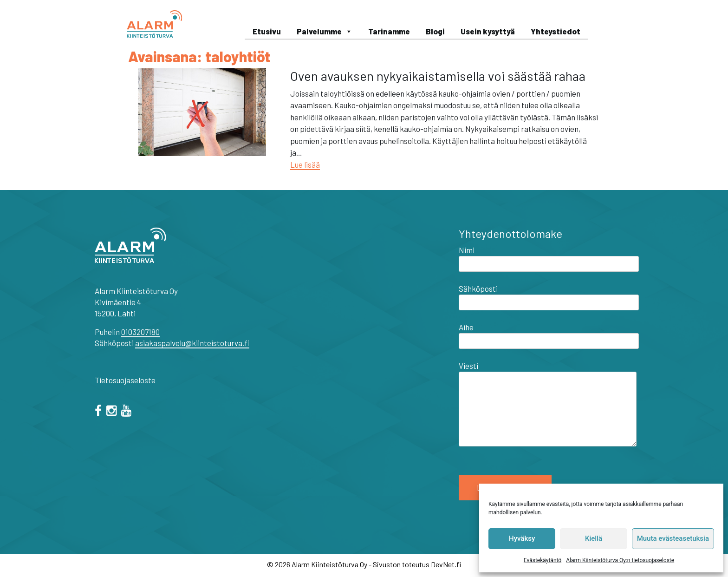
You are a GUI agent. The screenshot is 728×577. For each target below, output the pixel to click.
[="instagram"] (113, 412)
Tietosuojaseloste (125, 380)
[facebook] (100, 412)
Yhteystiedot (556, 31)
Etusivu (267, 31)
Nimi (549, 257)
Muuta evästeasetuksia (673, 538)
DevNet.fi (446, 564)
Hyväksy (522, 538)
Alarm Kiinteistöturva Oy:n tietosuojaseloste (620, 560)
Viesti (548, 405)
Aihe (549, 334)
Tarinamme (389, 31)
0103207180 (140, 332)
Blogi (435, 31)
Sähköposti (549, 295)
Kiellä (594, 538)
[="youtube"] (128, 412)
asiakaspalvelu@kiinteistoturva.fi (192, 343)
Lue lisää (305, 164)
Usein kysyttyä (488, 31)
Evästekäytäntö (543, 560)
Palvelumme (325, 31)
